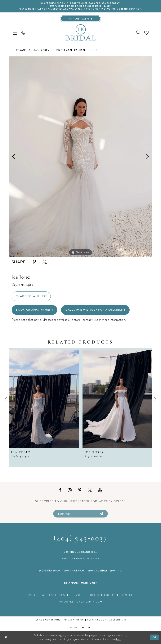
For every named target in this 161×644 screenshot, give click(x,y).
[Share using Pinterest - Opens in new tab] (34, 262)
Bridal (32, 595)
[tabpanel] (81, 157)
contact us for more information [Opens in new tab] (104, 320)
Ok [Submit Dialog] (155, 637)
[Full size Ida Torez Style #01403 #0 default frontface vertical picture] (81, 157)
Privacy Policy (74, 620)
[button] (15, 33)
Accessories (54, 595)
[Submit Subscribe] (101, 514)
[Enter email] (80, 514)
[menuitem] (15, 33)
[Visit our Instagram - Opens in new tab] (70, 490)
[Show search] (138, 33)
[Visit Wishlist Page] (146, 33)
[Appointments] (80, 19)
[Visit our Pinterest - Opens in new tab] (80, 490)
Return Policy (97, 620)
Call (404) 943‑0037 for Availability (96, 310)
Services (78, 595)
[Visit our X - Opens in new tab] (90, 490)
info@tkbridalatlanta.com (81, 602)
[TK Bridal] (81, 33)
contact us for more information (119, 9)
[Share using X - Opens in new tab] (45, 262)
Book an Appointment (35, 310)
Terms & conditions (47, 620)
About (109, 595)
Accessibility (118, 620)
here (119, 640)
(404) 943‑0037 (80, 539)
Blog (95, 595)
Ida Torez (41, 50)
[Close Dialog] (6, 638)
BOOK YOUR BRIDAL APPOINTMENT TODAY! (95, 3)
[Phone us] (23, 33)
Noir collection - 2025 (77, 50)
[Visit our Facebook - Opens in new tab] (60, 490)
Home (21, 50)
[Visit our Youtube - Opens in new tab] (100, 490)
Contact (127, 595)
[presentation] (44, 399)
